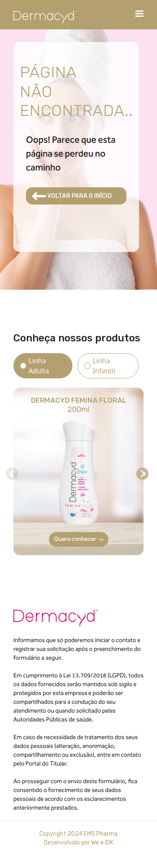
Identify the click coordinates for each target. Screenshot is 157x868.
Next (139, 471)
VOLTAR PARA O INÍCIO (72, 196)
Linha (39, 366)
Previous (9, 471)
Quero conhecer (79, 539)
